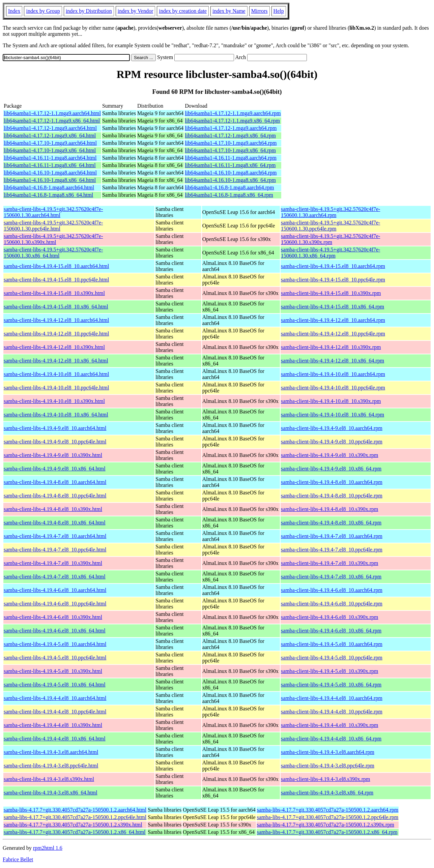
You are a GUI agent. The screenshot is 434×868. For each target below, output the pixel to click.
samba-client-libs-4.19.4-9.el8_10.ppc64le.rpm (332, 442)
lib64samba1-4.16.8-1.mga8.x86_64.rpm (229, 195)
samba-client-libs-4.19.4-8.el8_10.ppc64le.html (55, 496)
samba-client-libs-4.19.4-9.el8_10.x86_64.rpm (331, 469)
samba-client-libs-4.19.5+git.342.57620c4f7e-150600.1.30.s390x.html (53, 239)
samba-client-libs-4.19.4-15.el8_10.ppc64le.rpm (333, 280)
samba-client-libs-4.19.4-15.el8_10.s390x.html (54, 293)
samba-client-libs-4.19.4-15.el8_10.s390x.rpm (331, 293)
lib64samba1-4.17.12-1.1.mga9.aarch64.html (52, 113)
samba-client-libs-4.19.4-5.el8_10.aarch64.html (55, 644)
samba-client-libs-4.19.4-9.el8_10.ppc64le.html (55, 442)
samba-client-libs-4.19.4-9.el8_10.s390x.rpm (329, 455)
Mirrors (259, 11)
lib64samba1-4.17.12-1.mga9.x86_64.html (50, 135)
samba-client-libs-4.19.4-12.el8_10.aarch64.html (56, 320)
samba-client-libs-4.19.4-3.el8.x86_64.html (51, 793)
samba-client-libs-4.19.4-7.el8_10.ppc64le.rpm (332, 550)
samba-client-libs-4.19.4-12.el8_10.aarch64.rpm (333, 320)
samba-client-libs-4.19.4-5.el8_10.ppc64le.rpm (332, 658)
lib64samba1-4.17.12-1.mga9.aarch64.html (50, 128)
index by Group (43, 11)
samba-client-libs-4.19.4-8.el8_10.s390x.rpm (329, 509)
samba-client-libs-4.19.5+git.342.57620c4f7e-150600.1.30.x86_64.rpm (330, 253)
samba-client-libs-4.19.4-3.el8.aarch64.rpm (328, 752)
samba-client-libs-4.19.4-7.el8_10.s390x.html (53, 563)
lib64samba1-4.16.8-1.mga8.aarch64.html (49, 187)
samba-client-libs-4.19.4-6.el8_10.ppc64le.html (55, 604)
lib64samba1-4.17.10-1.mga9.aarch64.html (50, 143)
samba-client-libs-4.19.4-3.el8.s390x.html (49, 779)
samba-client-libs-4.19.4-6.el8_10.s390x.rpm (329, 617)
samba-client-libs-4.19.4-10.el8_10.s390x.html (54, 401)
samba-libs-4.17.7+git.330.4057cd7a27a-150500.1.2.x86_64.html (75, 832)
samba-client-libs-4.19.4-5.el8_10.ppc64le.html (55, 658)
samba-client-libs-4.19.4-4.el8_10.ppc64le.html (55, 712)
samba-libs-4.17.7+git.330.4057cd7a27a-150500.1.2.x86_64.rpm (327, 832)
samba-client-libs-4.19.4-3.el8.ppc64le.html (51, 766)
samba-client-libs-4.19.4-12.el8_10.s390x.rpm (331, 347)
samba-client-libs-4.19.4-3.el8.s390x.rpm (325, 779)
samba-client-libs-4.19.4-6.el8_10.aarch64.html (55, 590)
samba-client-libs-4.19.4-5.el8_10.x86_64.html (55, 685)
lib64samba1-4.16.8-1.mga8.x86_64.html (48, 195)
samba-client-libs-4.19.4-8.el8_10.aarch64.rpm (332, 482)
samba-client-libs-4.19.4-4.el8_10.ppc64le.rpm (332, 712)
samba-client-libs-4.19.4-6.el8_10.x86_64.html (55, 631)
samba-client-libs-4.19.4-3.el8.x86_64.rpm (327, 793)
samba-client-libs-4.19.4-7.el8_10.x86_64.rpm (331, 577)
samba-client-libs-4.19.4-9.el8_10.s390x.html (53, 455)
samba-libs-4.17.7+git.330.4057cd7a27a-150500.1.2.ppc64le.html (75, 817)
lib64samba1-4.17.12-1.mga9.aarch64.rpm (231, 128)
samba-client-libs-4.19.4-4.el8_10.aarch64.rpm (332, 698)
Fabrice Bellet (18, 859)
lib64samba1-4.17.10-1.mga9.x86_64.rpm (230, 150)
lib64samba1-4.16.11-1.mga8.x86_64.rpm (230, 165)
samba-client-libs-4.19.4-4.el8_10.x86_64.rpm (331, 739)
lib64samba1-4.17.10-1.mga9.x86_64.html (50, 150)
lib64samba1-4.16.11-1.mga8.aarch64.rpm (231, 158)
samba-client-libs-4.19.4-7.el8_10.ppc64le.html (55, 550)
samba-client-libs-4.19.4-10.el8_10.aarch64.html (56, 374)
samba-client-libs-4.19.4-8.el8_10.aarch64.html (55, 482)
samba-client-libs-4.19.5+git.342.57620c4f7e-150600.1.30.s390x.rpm (330, 239)
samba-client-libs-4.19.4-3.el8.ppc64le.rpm (328, 766)
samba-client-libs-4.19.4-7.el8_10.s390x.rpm (329, 563)
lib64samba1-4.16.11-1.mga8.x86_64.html (50, 165)
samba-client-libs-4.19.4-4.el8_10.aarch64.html (55, 698)
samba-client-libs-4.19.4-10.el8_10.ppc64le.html (56, 388)
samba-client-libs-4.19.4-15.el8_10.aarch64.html (56, 266)
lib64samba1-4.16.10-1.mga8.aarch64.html (50, 173)
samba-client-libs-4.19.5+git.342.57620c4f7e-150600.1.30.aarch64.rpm (330, 212)
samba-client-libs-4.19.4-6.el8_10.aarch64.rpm (332, 590)
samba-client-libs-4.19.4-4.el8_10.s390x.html (53, 725)
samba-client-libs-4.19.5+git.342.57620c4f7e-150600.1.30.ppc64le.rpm (330, 226)
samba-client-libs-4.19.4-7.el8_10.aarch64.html (55, 536)
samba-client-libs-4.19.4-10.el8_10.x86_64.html (56, 415)
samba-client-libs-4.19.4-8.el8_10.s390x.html (53, 509)
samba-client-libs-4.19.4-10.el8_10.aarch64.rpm (333, 374)
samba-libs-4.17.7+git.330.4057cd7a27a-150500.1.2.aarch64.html (75, 810)
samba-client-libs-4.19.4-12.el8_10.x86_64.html (56, 361)
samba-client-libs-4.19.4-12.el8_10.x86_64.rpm (332, 361)
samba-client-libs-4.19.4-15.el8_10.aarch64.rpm (333, 266)
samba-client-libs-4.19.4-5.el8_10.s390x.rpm (329, 671)
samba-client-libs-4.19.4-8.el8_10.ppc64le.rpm (332, 496)
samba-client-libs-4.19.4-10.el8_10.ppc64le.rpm (333, 388)
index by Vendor (135, 11)
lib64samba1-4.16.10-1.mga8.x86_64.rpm (230, 180)
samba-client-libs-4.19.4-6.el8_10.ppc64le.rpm (332, 604)
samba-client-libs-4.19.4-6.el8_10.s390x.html (53, 617)
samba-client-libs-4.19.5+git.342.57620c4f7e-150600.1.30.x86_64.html (53, 253)
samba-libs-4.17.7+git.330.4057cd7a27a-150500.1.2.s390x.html (73, 825)
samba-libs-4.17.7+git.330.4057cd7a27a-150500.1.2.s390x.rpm (326, 825)
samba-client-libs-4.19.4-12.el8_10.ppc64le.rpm (333, 334)
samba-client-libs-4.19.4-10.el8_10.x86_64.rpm (332, 415)
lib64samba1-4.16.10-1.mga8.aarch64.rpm (231, 173)
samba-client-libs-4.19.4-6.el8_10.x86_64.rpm (331, 631)
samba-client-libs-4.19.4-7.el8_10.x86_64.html (55, 577)
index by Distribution (89, 11)
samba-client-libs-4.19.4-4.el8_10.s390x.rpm (329, 725)
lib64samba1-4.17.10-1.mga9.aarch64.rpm (231, 143)
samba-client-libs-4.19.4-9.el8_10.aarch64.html (55, 428)
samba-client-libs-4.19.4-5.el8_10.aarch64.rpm (332, 644)
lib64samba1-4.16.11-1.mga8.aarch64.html (50, 158)
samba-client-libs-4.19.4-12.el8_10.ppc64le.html (56, 334)
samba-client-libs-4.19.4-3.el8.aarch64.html (51, 752)
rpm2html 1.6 (48, 848)
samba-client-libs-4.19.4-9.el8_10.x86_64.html (55, 469)
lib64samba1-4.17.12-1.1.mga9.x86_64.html (52, 121)
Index (14, 11)
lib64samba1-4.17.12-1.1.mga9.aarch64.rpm (233, 113)
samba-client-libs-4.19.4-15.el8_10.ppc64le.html (56, 280)
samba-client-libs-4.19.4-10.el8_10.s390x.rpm (331, 401)
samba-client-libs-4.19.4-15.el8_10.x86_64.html (56, 307)
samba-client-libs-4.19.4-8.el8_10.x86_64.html (55, 523)
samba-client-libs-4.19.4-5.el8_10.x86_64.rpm (331, 685)
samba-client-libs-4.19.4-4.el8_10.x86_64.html (55, 739)
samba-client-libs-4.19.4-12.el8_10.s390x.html (54, 347)
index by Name (229, 11)
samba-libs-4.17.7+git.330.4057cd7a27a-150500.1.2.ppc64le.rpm (328, 817)
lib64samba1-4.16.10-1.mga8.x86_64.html (50, 180)
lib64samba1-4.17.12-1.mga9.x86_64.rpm (230, 135)
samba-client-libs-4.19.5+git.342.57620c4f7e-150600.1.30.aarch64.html (53, 212)
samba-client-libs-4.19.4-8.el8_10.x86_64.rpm (331, 523)
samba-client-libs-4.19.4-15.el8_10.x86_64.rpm (332, 307)
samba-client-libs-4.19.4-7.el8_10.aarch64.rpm (332, 536)
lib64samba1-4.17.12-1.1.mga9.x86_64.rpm (232, 121)
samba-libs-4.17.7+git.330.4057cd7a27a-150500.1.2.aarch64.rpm (328, 810)
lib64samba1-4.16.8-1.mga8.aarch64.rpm (229, 187)
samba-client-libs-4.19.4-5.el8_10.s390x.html (53, 671)
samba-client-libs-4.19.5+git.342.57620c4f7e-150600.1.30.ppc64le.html (53, 226)
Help (279, 11)
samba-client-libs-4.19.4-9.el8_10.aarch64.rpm (332, 428)
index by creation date (183, 11)
